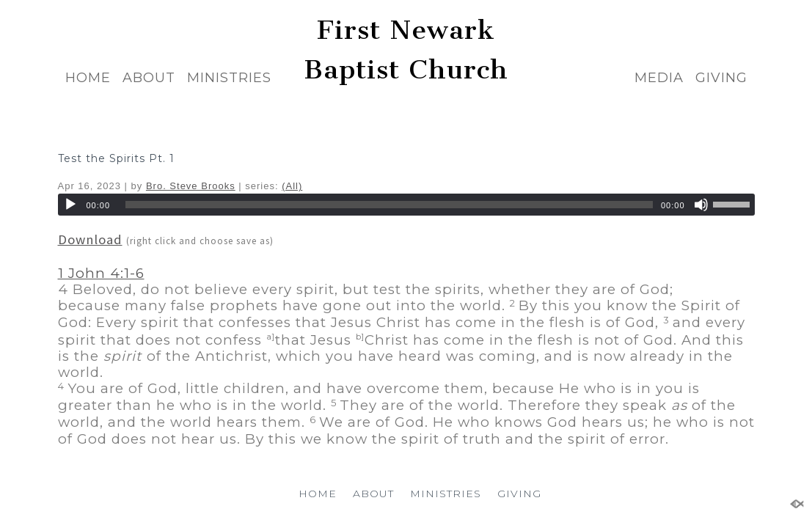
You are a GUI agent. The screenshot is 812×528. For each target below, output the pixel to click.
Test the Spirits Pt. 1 (116, 158)
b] (360, 337)
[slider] (389, 205)
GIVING (721, 78)
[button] (406, 323)
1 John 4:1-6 (101, 273)
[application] (406, 205)
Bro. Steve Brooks (191, 186)
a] (271, 337)
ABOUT (149, 78)
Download (90, 239)
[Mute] (701, 205)
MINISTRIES (229, 78)
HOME (88, 78)
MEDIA (659, 78)
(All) (292, 186)
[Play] (70, 205)
